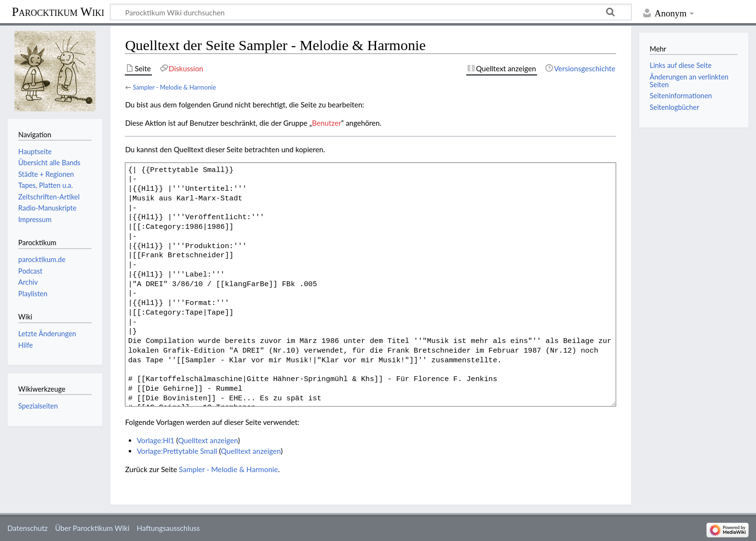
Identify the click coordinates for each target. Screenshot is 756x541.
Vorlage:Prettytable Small (177, 451)
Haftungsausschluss (169, 528)
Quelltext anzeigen (208, 440)
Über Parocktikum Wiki (92, 528)
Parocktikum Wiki (58, 11)
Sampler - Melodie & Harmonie (174, 87)
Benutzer (326, 123)
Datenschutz (27, 528)
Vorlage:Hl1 (156, 440)
